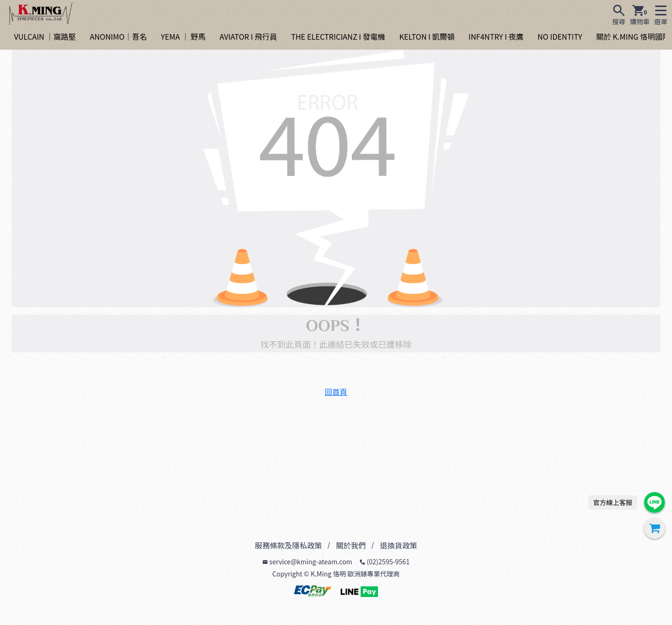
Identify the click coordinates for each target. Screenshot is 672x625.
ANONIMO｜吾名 (118, 36)
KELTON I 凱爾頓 (427, 36)
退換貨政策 (399, 545)
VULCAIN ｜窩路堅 (45, 36)
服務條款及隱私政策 (288, 545)
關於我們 (351, 545)
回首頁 (336, 392)
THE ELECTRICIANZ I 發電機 (338, 36)
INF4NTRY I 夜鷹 (496, 36)
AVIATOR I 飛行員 (248, 36)
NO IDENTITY (560, 36)
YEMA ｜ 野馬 (183, 36)
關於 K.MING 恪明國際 (633, 36)
